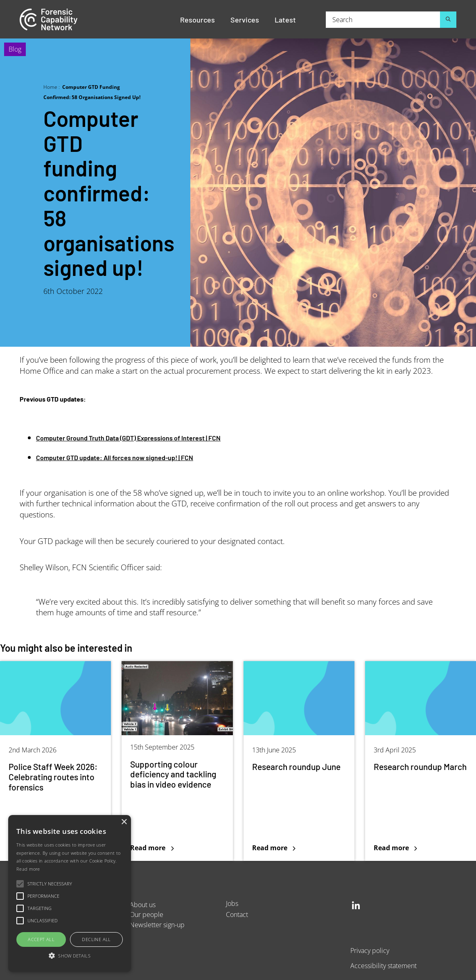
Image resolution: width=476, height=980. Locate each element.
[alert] (70, 893)
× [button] (124, 822)
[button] (70, 956)
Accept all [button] (41, 939)
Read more (28, 869)
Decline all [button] (96, 939)
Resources (197, 19)
